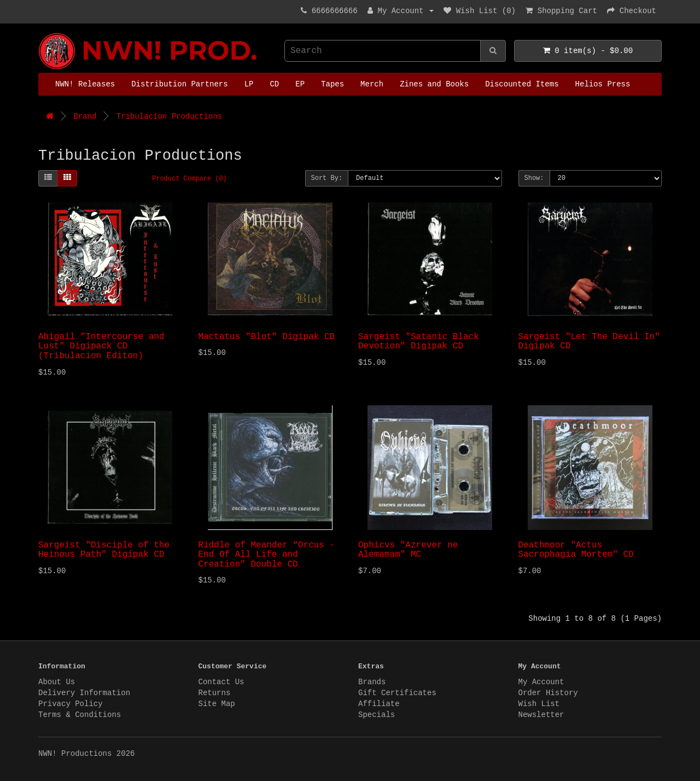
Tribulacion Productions (169, 116)
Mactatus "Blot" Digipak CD (267, 337)
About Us (57, 682)
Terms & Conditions (80, 715)
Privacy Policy (71, 704)
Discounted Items (522, 84)
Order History (548, 693)
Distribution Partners (179, 84)
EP (300, 84)
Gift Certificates (397, 693)
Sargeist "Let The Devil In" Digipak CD (589, 342)
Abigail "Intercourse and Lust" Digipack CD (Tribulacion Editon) (101, 346)
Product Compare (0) (189, 179)
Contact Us (221, 682)
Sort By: (327, 178)
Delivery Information (84, 693)
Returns (215, 693)
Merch (372, 84)
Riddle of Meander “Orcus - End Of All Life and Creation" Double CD (267, 555)
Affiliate (379, 704)
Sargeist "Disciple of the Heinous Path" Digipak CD (104, 550)
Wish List (539, 704)
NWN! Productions (41, 33)
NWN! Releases (85, 84)
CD (274, 84)
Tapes (332, 84)
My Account (541, 682)
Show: (534, 178)
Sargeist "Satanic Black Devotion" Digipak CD (419, 342)
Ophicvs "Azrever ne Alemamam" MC (408, 550)
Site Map (217, 704)
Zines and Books (434, 84)
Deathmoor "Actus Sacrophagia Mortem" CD (576, 550)
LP (249, 84)
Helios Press (603, 84)
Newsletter (541, 715)
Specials (377, 715)
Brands (372, 682)
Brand (85, 116)
